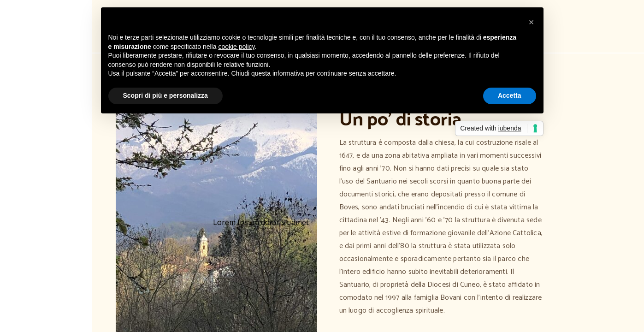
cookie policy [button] (236, 47)
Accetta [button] (510, 95)
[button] (532, 22)
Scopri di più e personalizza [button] (165, 95)
